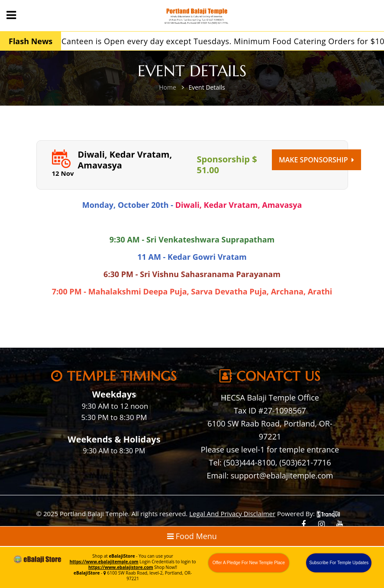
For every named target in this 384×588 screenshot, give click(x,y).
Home (168, 87)
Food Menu (192, 536)
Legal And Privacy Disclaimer (232, 514)
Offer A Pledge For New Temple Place (249, 563)
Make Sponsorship (316, 160)
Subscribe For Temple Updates (339, 563)
